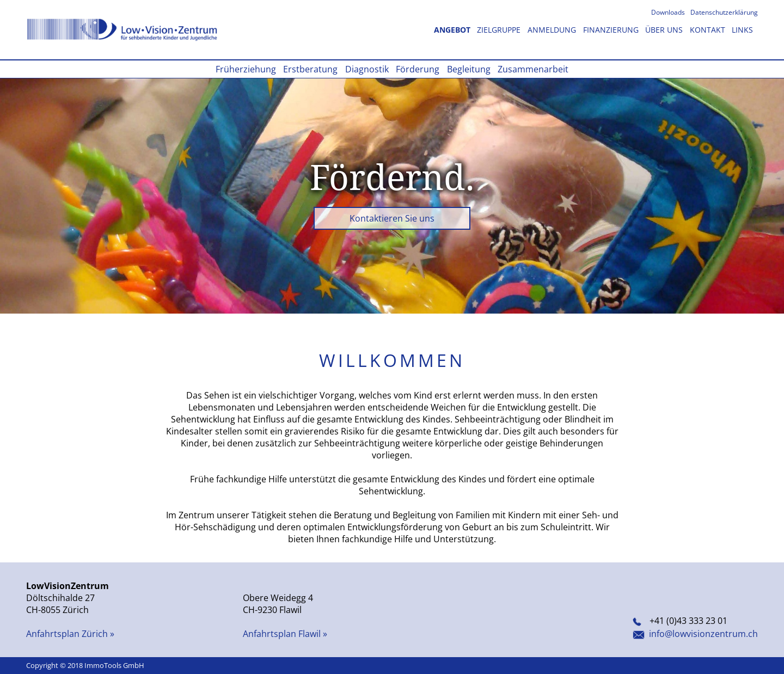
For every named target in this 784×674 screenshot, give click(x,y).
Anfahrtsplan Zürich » (70, 634)
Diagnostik (368, 69)
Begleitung (470, 69)
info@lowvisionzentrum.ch (695, 634)
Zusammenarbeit (533, 69)
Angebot (453, 30)
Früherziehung (247, 69)
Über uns (665, 30)
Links (742, 30)
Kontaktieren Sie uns (392, 218)
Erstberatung (311, 69)
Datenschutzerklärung (724, 12)
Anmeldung (553, 30)
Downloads (669, 12)
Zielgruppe (500, 30)
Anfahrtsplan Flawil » (285, 634)
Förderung (419, 69)
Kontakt (709, 30)
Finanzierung (612, 30)
